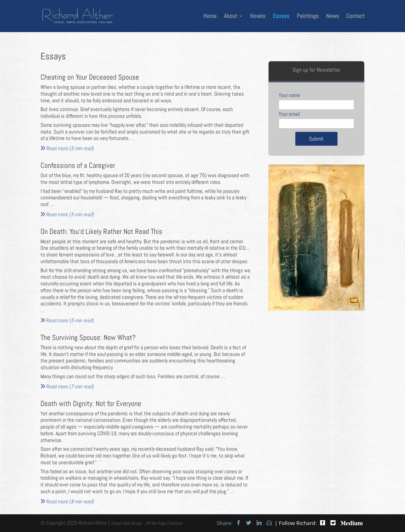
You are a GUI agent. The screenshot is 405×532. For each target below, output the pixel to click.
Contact (355, 17)
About (230, 17)
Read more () (67, 148)
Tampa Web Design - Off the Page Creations (146, 523)
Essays (281, 17)
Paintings (308, 17)
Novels (258, 17)
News (332, 17)
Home (210, 17)
